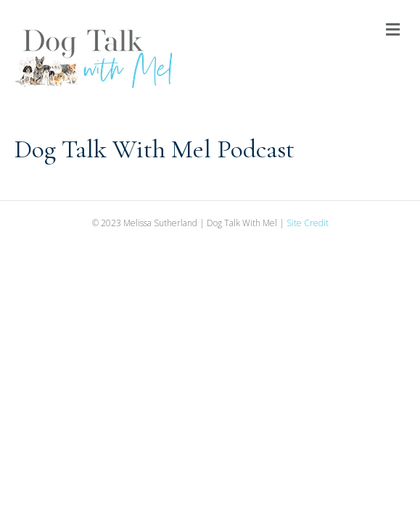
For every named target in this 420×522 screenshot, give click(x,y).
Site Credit (308, 223)
